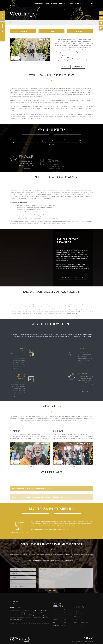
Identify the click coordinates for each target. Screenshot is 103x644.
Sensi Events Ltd (78, 641)
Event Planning (57, 4)
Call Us (80, 31)
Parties (78, 4)
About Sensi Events (42, 4)
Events (23, 31)
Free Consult (51, 31)
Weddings (69, 4)
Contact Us (88, 4)
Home (11, 23)
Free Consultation (3, 31)
